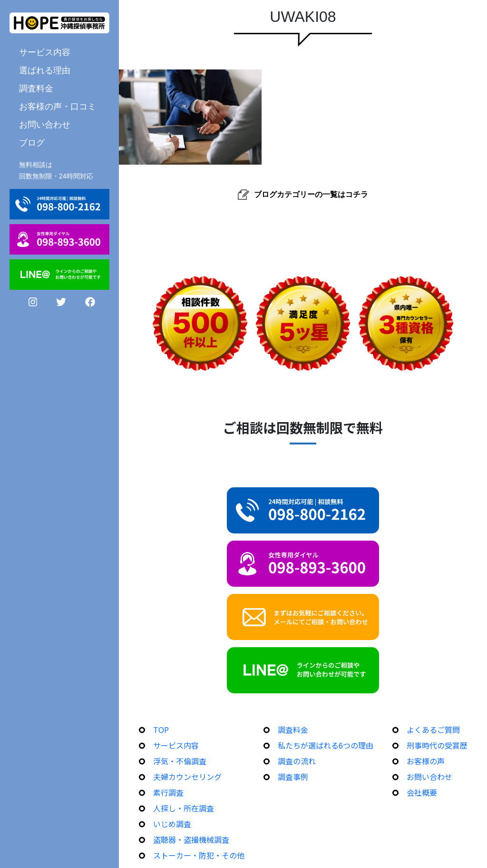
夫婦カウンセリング (187, 777)
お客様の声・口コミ (58, 106)
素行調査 (168, 792)
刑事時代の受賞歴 (437, 745)
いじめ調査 (172, 824)
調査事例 (293, 777)
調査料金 (36, 88)
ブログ (32, 142)
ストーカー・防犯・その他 (199, 855)
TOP (161, 730)
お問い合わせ (45, 124)
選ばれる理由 (45, 70)
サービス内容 (45, 52)
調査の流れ (297, 761)
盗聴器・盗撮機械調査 (191, 839)
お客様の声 (426, 761)
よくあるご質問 (433, 730)
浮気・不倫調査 (180, 761)
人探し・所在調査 (184, 808)
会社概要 (422, 792)
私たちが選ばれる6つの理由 (326, 745)
